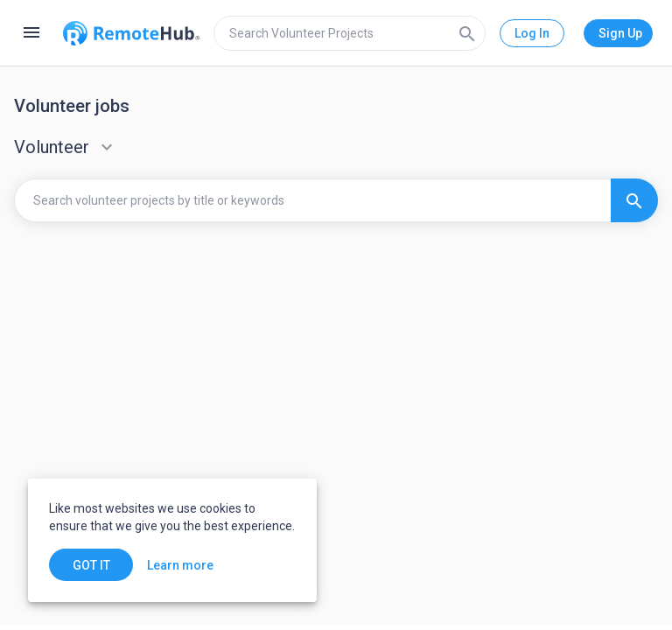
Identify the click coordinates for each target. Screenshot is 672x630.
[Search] (467, 33)
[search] (350, 33)
